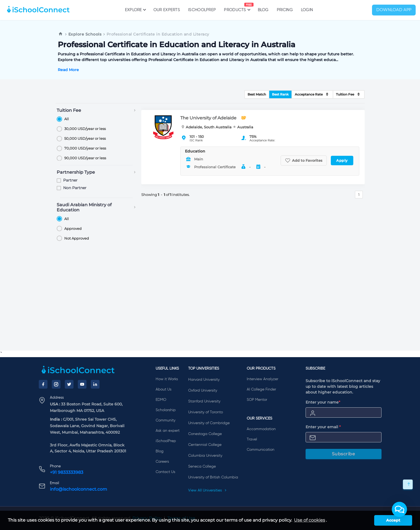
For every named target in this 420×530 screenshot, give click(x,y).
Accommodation (261, 429)
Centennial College (205, 445)
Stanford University (204, 401)
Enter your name (323, 402)
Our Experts (167, 10)
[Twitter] (69, 384)
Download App (394, 10)
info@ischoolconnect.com (78, 489)
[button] (399, 509)
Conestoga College (205, 434)
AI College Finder (261, 389)
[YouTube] (82, 384)
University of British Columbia (213, 477)
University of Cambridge (209, 423)
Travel (252, 439)
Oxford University (203, 391)
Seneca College (202, 466)
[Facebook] (43, 384)
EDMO (161, 400)
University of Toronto (206, 412)
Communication (261, 450)
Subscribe (344, 454)
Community (166, 420)
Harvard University (204, 380)
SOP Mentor (257, 400)
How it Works (167, 379)
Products (235, 7)
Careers (162, 462)
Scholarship (166, 410)
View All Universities (207, 490)
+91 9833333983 (67, 472)
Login (307, 10)
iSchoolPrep (202, 10)
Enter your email (323, 427)
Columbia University (205, 456)
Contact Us (165, 472)
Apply (342, 160)
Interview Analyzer (262, 379)
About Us (163, 389)
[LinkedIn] (95, 384)
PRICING (285, 10)
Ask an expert (168, 431)
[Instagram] (56, 384)
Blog (263, 10)
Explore (135, 10)
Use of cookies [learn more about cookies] (310, 520)
